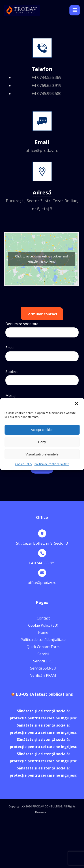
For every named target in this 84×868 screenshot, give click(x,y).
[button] (77, 404)
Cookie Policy (24, 464)
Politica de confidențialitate (52, 464)
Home (43, 632)
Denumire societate (42, 331)
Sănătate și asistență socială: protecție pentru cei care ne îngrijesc (43, 714)
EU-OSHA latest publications (44, 694)
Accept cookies (42, 430)
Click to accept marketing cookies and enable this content (42, 259)
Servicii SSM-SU (43, 668)
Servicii (43, 654)
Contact (43, 618)
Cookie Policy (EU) (43, 625)
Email (42, 354)
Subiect (42, 378)
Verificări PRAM (43, 675)
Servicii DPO (43, 661)
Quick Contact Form (43, 647)
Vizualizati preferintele (42, 454)
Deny (42, 442)
